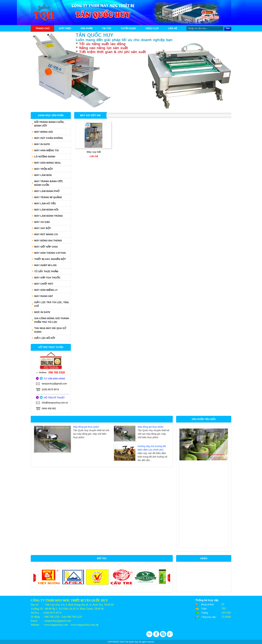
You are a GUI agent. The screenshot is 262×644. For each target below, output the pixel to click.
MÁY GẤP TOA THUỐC (47, 278)
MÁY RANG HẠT (44, 296)
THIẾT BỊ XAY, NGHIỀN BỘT (50, 259)
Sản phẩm (87, 28)
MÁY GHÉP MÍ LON (45, 265)
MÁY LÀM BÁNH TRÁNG (49, 216)
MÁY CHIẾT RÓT (44, 284)
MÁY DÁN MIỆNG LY (46, 290)
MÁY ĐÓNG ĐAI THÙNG (48, 241)
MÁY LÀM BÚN (43, 175)
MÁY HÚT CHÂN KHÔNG (49, 138)
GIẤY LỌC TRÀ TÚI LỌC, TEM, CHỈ (52, 304)
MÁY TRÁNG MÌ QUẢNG (48, 197)
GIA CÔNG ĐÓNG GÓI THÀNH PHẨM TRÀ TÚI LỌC (52, 320)
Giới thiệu (65, 28)
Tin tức (107, 28)
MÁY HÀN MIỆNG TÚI (46, 150)
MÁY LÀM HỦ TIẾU (45, 203)
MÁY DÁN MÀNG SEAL (48, 163)
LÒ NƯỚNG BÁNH (45, 157)
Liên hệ (172, 28)
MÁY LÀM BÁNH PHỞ (47, 191)
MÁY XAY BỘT (43, 228)
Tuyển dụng (128, 28)
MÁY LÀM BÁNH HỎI (46, 210)
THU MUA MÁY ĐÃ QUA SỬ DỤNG (50, 330)
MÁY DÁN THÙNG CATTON (50, 253)
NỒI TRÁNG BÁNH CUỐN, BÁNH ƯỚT (49, 124)
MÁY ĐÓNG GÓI (44, 132)
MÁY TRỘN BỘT (44, 169)
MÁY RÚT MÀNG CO (46, 234)
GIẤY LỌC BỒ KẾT (45, 338)
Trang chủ (42, 28)
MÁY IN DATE (42, 144)
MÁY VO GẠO (42, 222)
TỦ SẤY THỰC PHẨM (46, 271)
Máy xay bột (94, 152)
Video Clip (152, 28)
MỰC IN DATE (42, 312)
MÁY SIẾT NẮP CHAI (46, 247)
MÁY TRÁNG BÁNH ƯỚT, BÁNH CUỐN (49, 183)
